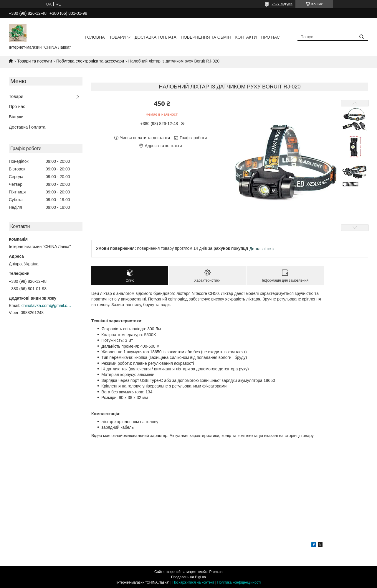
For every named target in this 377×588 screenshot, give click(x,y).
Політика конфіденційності (239, 582)
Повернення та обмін (206, 37)
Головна (95, 37)
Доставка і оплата (156, 37)
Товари (118, 37)
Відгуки (16, 117)
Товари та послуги (34, 61)
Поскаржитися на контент (193, 582)
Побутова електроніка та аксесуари (90, 61)
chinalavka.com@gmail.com (47, 306)
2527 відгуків (282, 4)
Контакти (246, 37)
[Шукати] (362, 37)
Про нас (271, 37)
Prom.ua (216, 572)
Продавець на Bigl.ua (188, 577)
